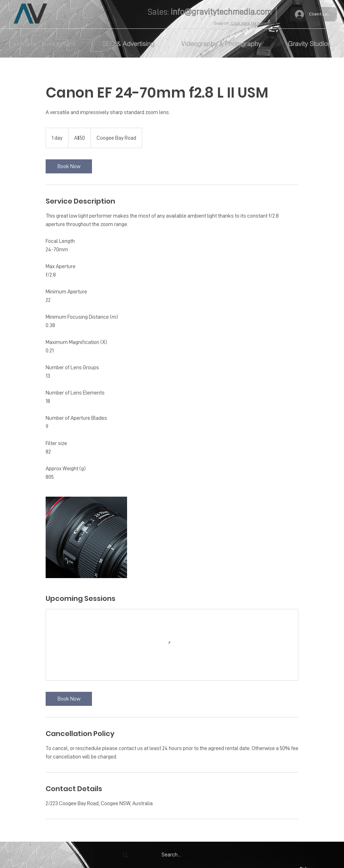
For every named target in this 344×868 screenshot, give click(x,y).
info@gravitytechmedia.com (221, 12)
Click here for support (251, 23)
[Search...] (171, 855)
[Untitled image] (86, 537)
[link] (69, 166)
